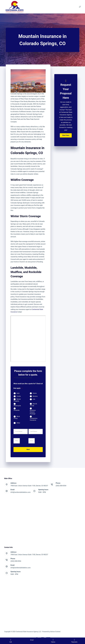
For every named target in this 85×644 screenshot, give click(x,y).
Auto (18, 393)
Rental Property (17, 400)
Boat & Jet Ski (33, 405)
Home (35, 393)
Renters (35, 396)
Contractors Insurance (34, 419)
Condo (19, 396)
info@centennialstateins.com (21, 492)
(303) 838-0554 (61, 486)
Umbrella (17, 410)
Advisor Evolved (55, 632)
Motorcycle (17, 406)
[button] (66, 135)
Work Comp (17, 417)
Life (34, 399)
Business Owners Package (33, 412)
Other (18, 423)
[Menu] (80, 7)
